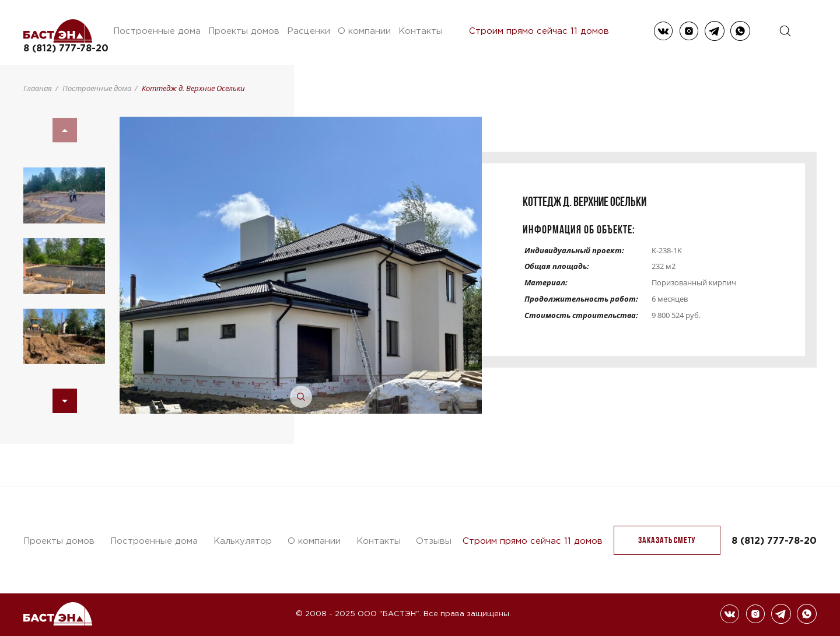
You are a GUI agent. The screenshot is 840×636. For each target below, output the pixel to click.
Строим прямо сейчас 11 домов (539, 31)
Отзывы (434, 541)
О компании (364, 31)
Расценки (309, 31)
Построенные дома (157, 31)
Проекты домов (244, 31)
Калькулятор (243, 541)
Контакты (421, 31)
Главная (38, 88)
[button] (65, 401)
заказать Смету (667, 540)
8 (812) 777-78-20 (66, 48)
